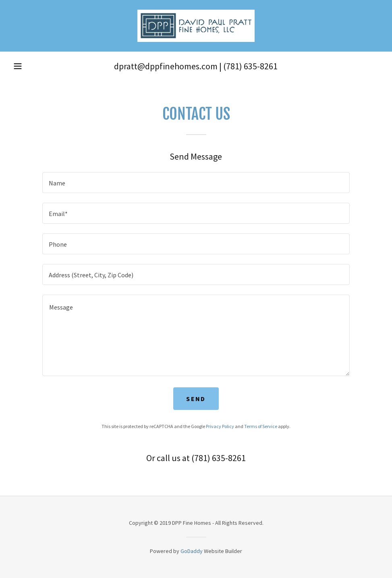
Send (196, 399)
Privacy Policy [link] (220, 426)
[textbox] (196, 183)
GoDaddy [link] (192, 551)
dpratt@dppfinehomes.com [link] (166, 66)
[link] (196, 26)
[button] (18, 66)
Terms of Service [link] (261, 426)
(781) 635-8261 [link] (250, 66)
